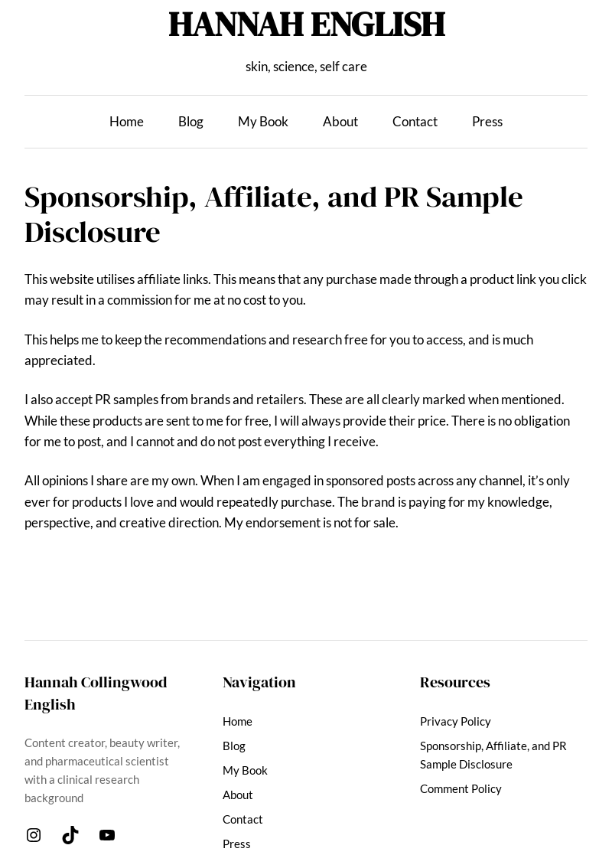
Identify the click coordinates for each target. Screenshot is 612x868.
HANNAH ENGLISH (306, 24)
